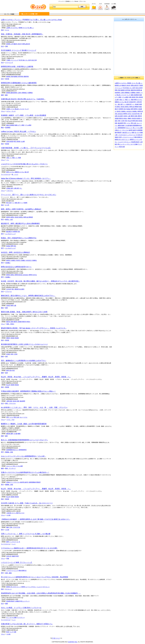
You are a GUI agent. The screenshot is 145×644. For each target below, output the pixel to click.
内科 (12, 354)
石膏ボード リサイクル (13, 482)
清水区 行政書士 (21, 260)
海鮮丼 (14, 556)
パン (8, 160)
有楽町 (25, 203)
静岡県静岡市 (23, 450)
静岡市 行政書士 (11, 260)
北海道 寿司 (10, 188)
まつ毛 (7, 205)
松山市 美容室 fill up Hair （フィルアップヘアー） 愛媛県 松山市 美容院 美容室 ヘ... (36, 377)
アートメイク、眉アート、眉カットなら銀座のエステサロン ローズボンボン (29, 195)
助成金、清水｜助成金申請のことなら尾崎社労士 (19, 238)
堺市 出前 (16, 417)
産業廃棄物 (10, 450)
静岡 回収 (9, 401)
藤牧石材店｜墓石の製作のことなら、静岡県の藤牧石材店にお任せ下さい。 (28, 296)
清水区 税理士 (19, 217)
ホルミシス (10, 466)
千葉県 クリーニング (12, 60)
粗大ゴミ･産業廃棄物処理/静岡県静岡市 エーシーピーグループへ (24, 440)
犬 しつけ (9, 618)
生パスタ (22, 513)
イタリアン (10, 191)
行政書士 (8, 263)
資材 (6, 308)
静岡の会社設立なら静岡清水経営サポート (16, 267)
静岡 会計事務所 (28, 217)
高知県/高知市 (10, 601)
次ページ (57, 638)
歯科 (6, 436)
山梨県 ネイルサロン (12, 28)
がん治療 (20, 466)
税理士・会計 (9, 219)
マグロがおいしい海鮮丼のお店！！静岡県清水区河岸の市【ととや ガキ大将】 (29, 548)
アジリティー (21, 618)
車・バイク (15, 174)
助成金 (8, 246)
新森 (20, 158)
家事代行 (24, 571)
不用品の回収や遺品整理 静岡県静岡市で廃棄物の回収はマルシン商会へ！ (28, 391)
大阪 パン (9, 158)
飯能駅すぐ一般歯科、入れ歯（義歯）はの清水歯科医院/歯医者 (24, 424)
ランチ (27, 109)
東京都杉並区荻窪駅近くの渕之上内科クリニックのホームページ (24, 344)
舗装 (8, 527)
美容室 (7, 144)
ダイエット (8, 589)
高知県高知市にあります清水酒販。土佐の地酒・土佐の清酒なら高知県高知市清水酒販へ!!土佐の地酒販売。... (41, 593)
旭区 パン (15, 158)
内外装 (7, 79)
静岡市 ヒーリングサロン (29, 587)
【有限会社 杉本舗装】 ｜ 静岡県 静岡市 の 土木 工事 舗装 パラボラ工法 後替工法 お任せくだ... (36, 519)
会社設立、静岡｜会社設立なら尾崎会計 (16, 252)
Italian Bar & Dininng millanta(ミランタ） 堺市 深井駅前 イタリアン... (26, 178)
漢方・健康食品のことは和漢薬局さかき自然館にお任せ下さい (24, 361)
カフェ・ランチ (11, 111)
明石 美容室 (17, 141)
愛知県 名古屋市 (20, 289)
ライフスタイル (6, 174)
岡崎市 (8, 338)
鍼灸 (6, 95)
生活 (2, 46)
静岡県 (15, 232)
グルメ (3, 111)
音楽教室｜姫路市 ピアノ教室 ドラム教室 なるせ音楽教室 (24, 115)
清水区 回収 (16, 401)
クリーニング (9, 62)
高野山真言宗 (26, 44)
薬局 (6, 373)
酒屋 (6, 604)
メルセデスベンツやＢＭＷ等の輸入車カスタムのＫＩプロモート (24, 164)
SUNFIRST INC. (73, 642)
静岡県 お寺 (10, 44)
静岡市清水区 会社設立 (22, 275)
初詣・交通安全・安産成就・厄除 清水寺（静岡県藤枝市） (22, 34)
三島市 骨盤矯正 (22, 93)
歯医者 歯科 (10, 434)
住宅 (2, 79)
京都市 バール (10, 109)
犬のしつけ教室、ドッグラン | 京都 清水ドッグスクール (21, 608)
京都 (15, 632)
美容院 (17, 338)
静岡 (12, 246)
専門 (2, 219)
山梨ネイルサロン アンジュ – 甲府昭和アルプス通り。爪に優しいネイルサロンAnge (31, 20)
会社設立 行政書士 (32, 260)
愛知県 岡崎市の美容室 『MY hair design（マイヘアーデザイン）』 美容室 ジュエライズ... (34, 328)
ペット (14, 544)
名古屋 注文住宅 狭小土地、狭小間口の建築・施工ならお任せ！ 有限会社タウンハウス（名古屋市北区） (40, 281)
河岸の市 (9, 556)
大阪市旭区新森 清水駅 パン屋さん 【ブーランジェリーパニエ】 (26, 148)
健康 (2, 95)
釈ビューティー (25, 601)
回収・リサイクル (10, 403)
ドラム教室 (28, 125)
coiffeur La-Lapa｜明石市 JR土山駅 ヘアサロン (18, 131)
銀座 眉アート (19, 203)
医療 (2, 356)
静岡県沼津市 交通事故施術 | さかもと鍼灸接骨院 (19, 83)
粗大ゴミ (16, 450)
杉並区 (8, 354)
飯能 (19, 434)
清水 (19, 232)
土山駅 (23, 141)
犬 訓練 (14, 618)
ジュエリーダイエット (43, 587)
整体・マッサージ (10, 468)
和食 (8, 558)
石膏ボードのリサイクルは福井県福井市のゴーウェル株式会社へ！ (25, 472)
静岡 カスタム (10, 172)
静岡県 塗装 (10, 76)
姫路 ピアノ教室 (20, 125)
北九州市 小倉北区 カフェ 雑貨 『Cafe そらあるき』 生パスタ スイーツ (27, 503)
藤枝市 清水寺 (18, 44)
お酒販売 (17, 601)
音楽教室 (8, 127)
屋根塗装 (26, 76)
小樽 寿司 (16, 188)
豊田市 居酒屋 (18, 322)
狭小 (13, 289)
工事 (11, 527)
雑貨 (17, 513)
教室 (2, 127)
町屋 (8, 632)
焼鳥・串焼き (10, 324)
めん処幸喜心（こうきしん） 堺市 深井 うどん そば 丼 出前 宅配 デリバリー (34, 407)
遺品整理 (22, 401)
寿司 (17, 556)
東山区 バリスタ (20, 109)
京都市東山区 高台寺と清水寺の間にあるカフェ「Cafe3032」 (23, 99)
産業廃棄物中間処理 (35, 482)
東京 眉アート (10, 203)
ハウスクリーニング (12, 571)
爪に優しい (31, 28)
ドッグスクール (14, 542)
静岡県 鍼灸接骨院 (12, 93)
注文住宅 (9, 289)
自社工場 (34, 60)
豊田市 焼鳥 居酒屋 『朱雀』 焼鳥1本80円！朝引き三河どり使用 (24, 312)
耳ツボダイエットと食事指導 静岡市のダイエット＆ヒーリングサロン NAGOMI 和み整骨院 (35, 577)
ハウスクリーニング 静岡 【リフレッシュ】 (17, 562)
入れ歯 (15, 434)
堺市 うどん (10, 417)
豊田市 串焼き (26, 322)
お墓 (15, 305)
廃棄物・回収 (9, 452)
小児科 (15, 354)
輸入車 (27, 172)
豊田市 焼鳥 (10, 322)
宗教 (6, 46)
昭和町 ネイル (23, 28)
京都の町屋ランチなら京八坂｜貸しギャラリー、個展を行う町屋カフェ (27, 624)
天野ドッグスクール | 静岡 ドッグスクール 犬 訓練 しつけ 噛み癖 (26, 534)
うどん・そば (10, 420)
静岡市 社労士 (33, 275)
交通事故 (30, 93)
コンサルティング (10, 234)
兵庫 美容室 (10, 141)
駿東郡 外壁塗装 (18, 76)
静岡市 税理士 (10, 217)
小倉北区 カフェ (11, 513)
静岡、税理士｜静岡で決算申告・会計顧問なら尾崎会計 (21, 209)
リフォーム (8, 291)
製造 (2, 308)
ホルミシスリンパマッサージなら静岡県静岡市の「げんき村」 (24, 456)
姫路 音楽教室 (10, 125)
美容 (2, 30)
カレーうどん (23, 417)
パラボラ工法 (16, 527)
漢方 (13, 370)
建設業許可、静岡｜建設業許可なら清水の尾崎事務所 (20, 223)
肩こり (15, 466)
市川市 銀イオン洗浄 (25, 60)
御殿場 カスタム (20, 172)
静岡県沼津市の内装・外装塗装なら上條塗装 (17, 67)
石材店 (8, 305)
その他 (8, 515)
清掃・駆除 (8, 573)
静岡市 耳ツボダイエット (14, 587)
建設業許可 (10, 232)
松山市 (8, 385)
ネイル (7, 30)
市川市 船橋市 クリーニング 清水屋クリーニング (19, 50)
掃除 (20, 571)
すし (21, 188)
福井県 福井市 (24, 482)
